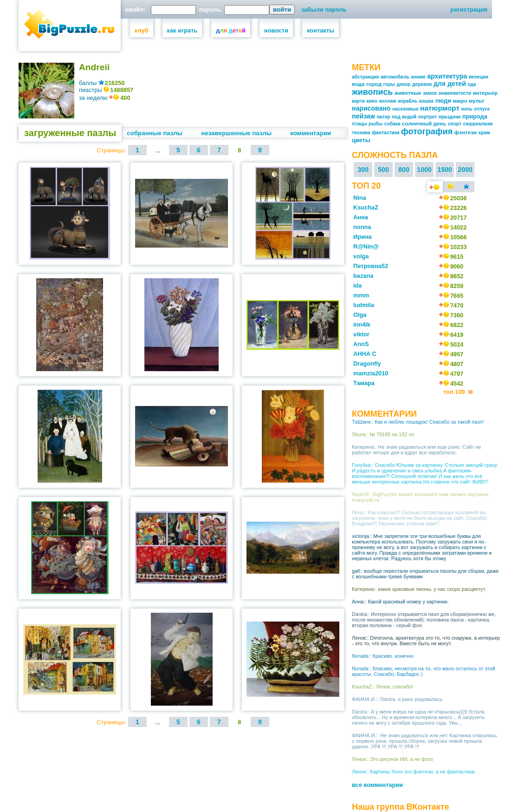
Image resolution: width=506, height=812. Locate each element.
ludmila (364, 305)
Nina (360, 198)
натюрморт (440, 108)
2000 (465, 170)
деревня (422, 84)
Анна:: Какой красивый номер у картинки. (400, 602)
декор (404, 84)
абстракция (365, 77)
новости (276, 30)
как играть (182, 30)
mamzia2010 (371, 373)
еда (472, 84)
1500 (444, 170)
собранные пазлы (155, 133)
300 (363, 170)
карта (358, 101)
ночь (467, 109)
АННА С (365, 354)
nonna (362, 227)
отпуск (482, 109)
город (374, 84)
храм (484, 133)
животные (408, 93)
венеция (479, 77)
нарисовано (371, 108)
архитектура (447, 76)
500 (383, 170)
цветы (361, 140)
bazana (363, 276)
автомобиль (395, 77)
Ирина (363, 237)
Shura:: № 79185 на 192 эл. (384, 434)
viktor (361, 334)
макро (460, 101)
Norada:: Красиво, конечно (383, 656)
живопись (372, 92)
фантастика (386, 133)
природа (475, 116)
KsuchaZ (366, 207)
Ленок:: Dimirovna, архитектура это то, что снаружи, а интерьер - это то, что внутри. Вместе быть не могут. (426, 641)
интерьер (485, 93)
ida (358, 285)
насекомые (405, 109)
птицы (360, 124)
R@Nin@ (366, 246)
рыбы (376, 124)
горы (389, 84)
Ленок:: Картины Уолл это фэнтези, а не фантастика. (414, 772)
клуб (142, 30)
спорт (455, 124)
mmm (361, 295)
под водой (404, 117)
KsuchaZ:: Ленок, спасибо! (383, 687)
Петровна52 (371, 266)
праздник (450, 117)
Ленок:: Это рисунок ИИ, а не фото (392, 759)
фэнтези (465, 132)
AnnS (361, 344)
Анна (361, 217)
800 (404, 170)
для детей (450, 84)
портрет (428, 117)
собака (392, 124)
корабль (408, 101)
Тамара (364, 383)
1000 (424, 170)
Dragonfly (367, 363)
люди (443, 101)
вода (358, 84)
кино (372, 101)
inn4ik (362, 324)
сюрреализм (478, 124)
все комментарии (377, 785)
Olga (360, 315)
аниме (418, 77)
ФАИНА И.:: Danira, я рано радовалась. (398, 699)
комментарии (311, 133)
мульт (477, 101)
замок (430, 93)
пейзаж (363, 116)
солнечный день (424, 124)
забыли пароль (324, 10)
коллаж (388, 101)
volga (361, 256)
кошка (426, 101)
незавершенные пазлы (236, 133)
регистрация (469, 10)
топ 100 (455, 392)
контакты (321, 30)
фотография (427, 131)
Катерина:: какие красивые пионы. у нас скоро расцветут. (419, 589)
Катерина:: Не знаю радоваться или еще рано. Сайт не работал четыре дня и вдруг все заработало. (416, 450)
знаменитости (455, 93)
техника (361, 133)
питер (383, 117)
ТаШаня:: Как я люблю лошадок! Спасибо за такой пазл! (418, 422)
